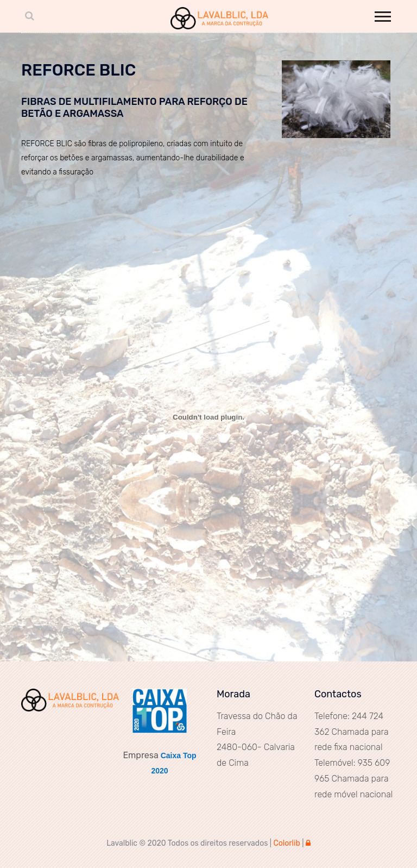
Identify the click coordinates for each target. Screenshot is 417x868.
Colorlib (286, 843)
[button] (382, 14)
